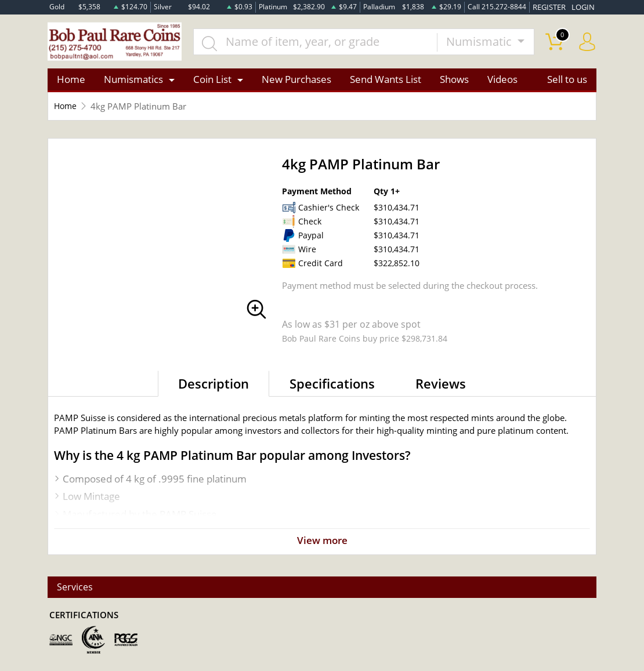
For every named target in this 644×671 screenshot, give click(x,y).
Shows (454, 82)
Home (71, 82)
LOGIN (584, 7)
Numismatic (480, 43)
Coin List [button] (212, 82)
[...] (321, 43)
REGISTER (552, 7)
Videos (502, 82)
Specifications (332, 386)
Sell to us (567, 82)
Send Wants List (386, 82)
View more (322, 543)
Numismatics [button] (133, 82)
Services (76, 587)
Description (214, 386)
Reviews (441, 386)
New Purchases (296, 82)
